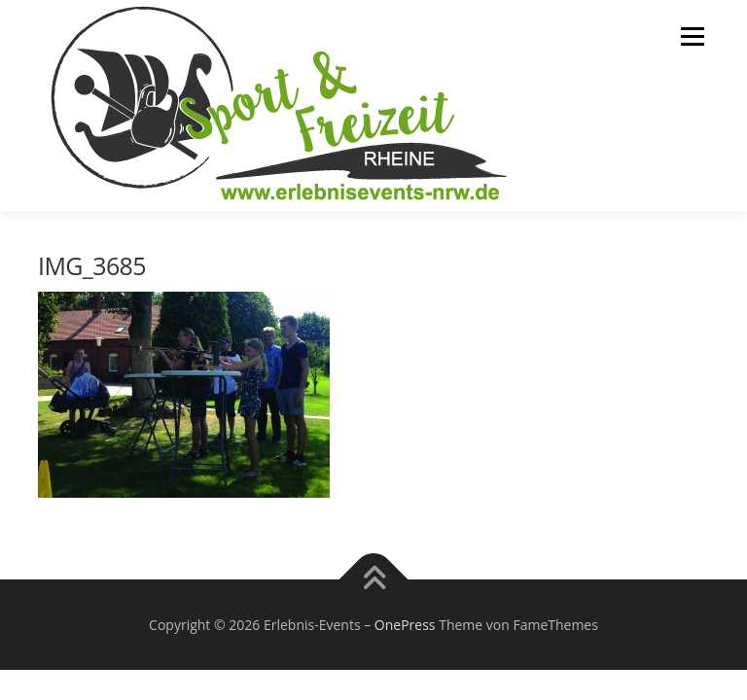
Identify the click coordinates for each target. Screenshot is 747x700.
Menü (692, 36)
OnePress (405, 625)
